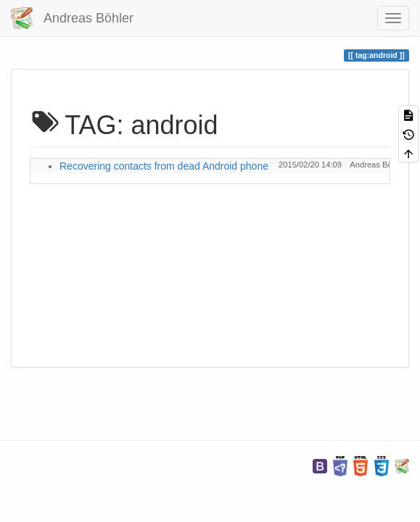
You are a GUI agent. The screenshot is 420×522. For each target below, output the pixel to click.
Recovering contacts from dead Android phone (164, 166)
